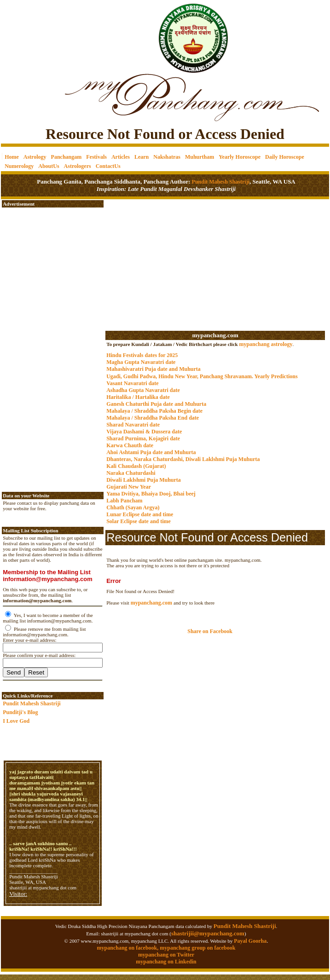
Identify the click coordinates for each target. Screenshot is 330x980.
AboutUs (49, 166)
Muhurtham (200, 157)
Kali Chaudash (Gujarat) (136, 466)
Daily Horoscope (285, 157)
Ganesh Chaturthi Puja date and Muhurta (156, 404)
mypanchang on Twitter (166, 955)
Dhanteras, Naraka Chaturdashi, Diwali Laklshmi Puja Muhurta (183, 459)
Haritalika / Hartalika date (138, 397)
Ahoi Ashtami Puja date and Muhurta (151, 452)
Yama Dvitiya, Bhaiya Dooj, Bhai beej (151, 494)
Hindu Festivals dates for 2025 (142, 355)
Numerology (19, 166)
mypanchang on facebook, (129, 948)
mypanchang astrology (266, 344)
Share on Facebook (210, 631)
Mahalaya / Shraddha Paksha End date (153, 418)
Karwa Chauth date (130, 445)
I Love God (16, 721)
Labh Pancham (124, 501)
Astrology (35, 157)
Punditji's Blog (20, 712)
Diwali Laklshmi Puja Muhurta (144, 480)
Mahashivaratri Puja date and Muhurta (153, 369)
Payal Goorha (250, 941)
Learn (142, 157)
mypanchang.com (215, 335)
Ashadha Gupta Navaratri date (143, 390)
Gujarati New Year (129, 487)
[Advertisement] (32, 32)
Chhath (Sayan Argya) (133, 507)
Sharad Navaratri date (133, 425)
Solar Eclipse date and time (139, 521)
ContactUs (108, 166)
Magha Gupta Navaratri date (141, 362)
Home (12, 157)
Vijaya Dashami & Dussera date (144, 432)
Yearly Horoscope (240, 157)
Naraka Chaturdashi (131, 473)
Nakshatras (167, 157)
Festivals (96, 157)
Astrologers (78, 166)
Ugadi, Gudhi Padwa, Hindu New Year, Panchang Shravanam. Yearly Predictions (202, 376)
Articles (121, 157)
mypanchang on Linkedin (166, 962)
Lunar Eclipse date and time (140, 514)
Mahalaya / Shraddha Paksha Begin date (154, 411)
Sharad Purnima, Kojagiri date (143, 438)
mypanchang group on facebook (197, 948)
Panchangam (67, 157)
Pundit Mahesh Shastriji (220, 182)
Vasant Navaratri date (133, 383)
